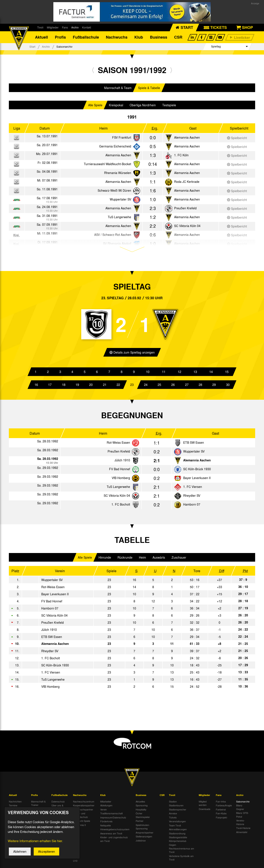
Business (159, 38)
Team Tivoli (175, 827)
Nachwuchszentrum (84, 803)
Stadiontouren (176, 807)
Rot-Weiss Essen (118, 444)
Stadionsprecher (178, 811)
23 (132, 386)
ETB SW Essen (194, 444)
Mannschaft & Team (118, 89)
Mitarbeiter (106, 803)
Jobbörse (141, 842)
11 (164, 373)
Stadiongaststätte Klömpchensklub (178, 841)
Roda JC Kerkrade (187, 183)
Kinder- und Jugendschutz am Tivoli (114, 841)
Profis (60, 38)
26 (173, 386)
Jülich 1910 (122, 462)
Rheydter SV (192, 497)
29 (214, 386)
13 (195, 373)
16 (36, 386)
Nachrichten (15, 803)
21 (105, 386)
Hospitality (141, 811)
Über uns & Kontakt (57, 809)
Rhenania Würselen (118, 174)
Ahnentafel (242, 833)
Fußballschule (86, 38)
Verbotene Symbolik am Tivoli (181, 859)
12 (179, 373)
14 (211, 373)
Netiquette (106, 827)
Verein (103, 811)
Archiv (75, 27)
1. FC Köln (181, 156)
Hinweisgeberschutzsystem (115, 831)
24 (146, 386)
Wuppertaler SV (120, 201)
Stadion (173, 803)
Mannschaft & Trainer (38, 805)
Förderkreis (106, 823)
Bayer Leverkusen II (197, 479)
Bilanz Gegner (240, 809)
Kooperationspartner (84, 807)
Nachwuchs (117, 38)
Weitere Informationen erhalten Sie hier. (35, 845)
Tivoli (40, 27)
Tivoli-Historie (243, 829)
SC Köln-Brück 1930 (197, 470)
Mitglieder (53, 27)
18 (64, 386)
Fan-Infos (221, 803)
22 (118, 386)
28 (200, 386)
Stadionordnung (177, 835)
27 (187, 386)
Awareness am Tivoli (111, 835)
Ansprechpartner (145, 834)
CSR (178, 38)
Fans (65, 27)
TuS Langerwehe (119, 218)
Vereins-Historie (240, 824)
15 (227, 373)
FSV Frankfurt (122, 139)
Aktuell (41, 38)
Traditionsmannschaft (111, 815)
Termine (13, 807)
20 (91, 386)
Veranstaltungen (177, 823)
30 (228, 386)
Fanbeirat (221, 811)
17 (50, 386)
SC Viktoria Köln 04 (187, 227)
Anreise (173, 815)
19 (77, 386)
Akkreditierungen (178, 831)
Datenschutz (58, 803)
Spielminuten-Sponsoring (143, 828)
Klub (139, 38)
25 (159, 386)
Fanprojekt (221, 819)
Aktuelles (140, 803)
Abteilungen (106, 807)
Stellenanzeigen (144, 838)
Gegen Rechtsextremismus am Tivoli (181, 850)
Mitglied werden (203, 805)
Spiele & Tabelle (149, 89)
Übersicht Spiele (82, 822)
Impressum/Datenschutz (113, 819)
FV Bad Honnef (120, 470)
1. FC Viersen (193, 488)
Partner (140, 822)
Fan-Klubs (221, 815)
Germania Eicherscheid (115, 147)
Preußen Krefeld (185, 209)
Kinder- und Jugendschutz (80, 817)
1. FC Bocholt (121, 506)
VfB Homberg (121, 479)
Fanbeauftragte (224, 807)
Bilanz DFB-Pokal (242, 816)
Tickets (173, 819)
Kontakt (87, 27)
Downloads (205, 810)
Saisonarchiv (243, 803)
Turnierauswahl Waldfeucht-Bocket (107, 165)
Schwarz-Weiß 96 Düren (114, 192)
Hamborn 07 (192, 506)
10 (148, 373)
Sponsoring (142, 807)
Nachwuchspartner (83, 811)
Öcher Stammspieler (143, 817)
